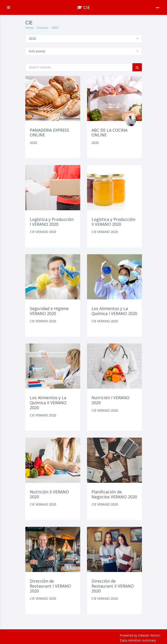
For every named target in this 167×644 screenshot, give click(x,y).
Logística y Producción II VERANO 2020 (113, 222)
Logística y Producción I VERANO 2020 (52, 222)
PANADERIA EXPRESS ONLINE (49, 133)
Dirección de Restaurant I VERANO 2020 (50, 586)
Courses (43, 28)
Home (29, 28)
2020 (55, 28)
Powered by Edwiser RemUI (140, 635)
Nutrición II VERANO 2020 (49, 494)
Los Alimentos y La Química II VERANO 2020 (48, 402)
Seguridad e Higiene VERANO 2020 (49, 311)
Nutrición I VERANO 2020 (111, 400)
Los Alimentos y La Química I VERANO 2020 (114, 311)
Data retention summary (138, 640)
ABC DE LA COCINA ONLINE (109, 133)
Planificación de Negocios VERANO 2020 (114, 494)
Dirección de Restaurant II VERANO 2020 (113, 586)
